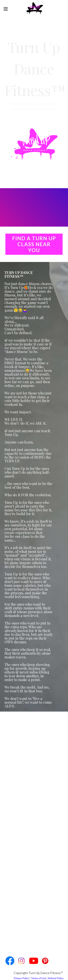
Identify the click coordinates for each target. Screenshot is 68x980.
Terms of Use (38, 978)
